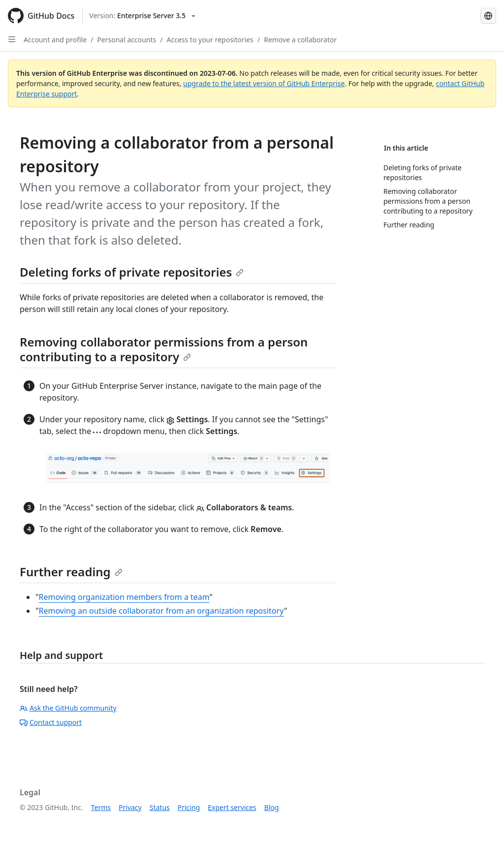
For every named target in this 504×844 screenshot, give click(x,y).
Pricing (189, 807)
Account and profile (55, 40)
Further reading (71, 572)
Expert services (232, 807)
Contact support (51, 722)
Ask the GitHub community (68, 708)
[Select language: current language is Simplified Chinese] (488, 16)
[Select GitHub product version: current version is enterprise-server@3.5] (142, 16)
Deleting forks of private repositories (132, 272)
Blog (272, 807)
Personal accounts (126, 40)
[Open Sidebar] (12, 39)
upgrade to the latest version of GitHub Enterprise (264, 83)
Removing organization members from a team (124, 597)
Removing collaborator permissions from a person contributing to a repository (164, 349)
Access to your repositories (210, 40)
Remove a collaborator (300, 40)
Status (160, 807)
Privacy (130, 807)
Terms (101, 807)
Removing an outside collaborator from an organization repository (161, 611)
